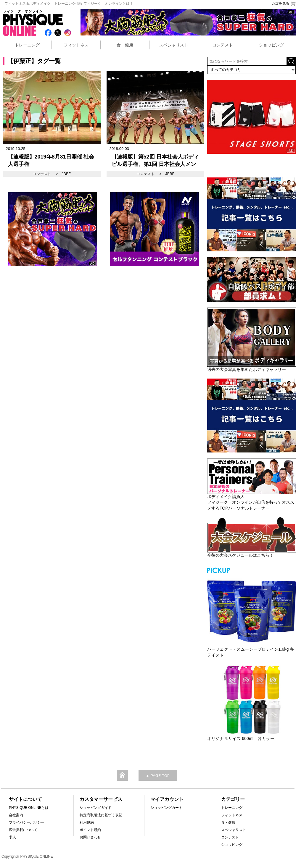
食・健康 (125, 45)
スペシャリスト (174, 45)
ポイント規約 (90, 830)
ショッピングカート (166, 808)
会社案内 (16, 815)
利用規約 (87, 822)
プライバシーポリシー (27, 822)
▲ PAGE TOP (158, 776)
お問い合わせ (90, 837)
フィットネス (76, 45)
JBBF (66, 174)
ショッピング (271, 45)
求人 (12, 837)
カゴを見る (284, 4)
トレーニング (27, 45)
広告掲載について (23, 830)
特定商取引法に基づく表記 (101, 815)
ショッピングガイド (96, 808)
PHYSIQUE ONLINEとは (29, 808)
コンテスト (223, 45)
